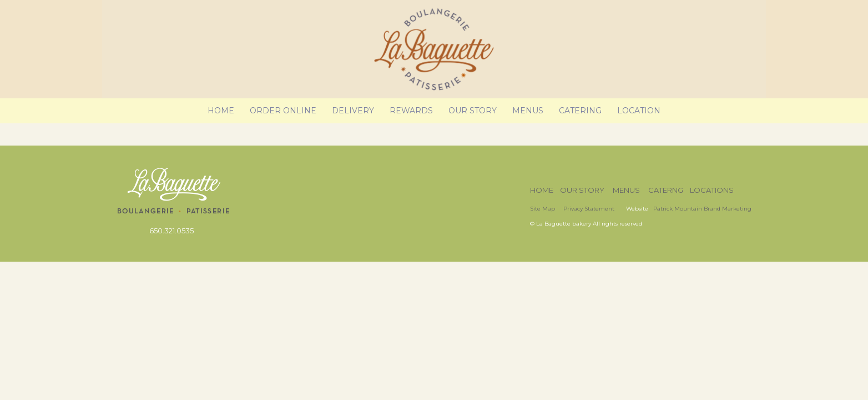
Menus (528, 111)
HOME (542, 190)
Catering (580, 111)
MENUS (626, 190)
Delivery (353, 111)
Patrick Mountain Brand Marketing (702, 209)
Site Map (542, 209)
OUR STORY (582, 190)
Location (639, 111)
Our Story (473, 111)
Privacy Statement (590, 209)
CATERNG (666, 190)
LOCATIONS (712, 190)
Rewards (411, 111)
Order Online (283, 111)
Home (221, 111)
